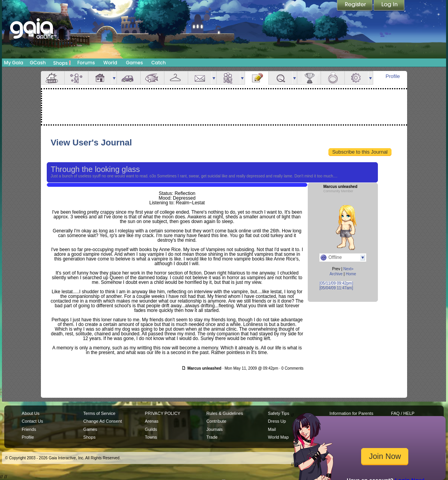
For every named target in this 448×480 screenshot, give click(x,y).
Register (355, 6)
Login (389, 6)
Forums (86, 63)
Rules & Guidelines (225, 413)
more (114, 78)
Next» (348, 269)
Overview (53, 78)
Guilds (151, 429)
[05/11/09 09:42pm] (336, 283)
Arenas (152, 421)
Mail (200, 78)
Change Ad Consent (103, 421)
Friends (228, 78)
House (100, 78)
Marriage (333, 78)
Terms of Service (99, 413)
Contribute (216, 421)
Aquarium (152, 78)
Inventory (176, 78)
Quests (280, 78)
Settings (356, 78)
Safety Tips (279, 413)
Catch (159, 63)
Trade (212, 437)
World (110, 63)
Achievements (309, 78)
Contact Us (33, 421)
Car (129, 78)
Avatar (76, 78)
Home (351, 274)
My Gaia (13, 63)
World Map (278, 437)
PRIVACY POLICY (163, 413)
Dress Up (277, 421)
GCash (38, 63)
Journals (215, 429)
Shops (62, 63)
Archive (336, 274)
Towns (151, 437)
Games (134, 63)
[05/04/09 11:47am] (336, 288)
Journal (257, 78)
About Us (31, 413)
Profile (393, 76)
